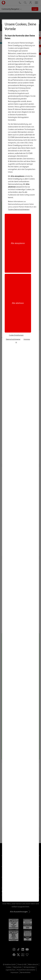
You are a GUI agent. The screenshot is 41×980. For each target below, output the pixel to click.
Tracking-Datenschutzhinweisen (19, 210)
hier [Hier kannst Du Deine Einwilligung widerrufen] (17, 64)
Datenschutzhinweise (13, 339)
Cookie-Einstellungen (16, 335)
